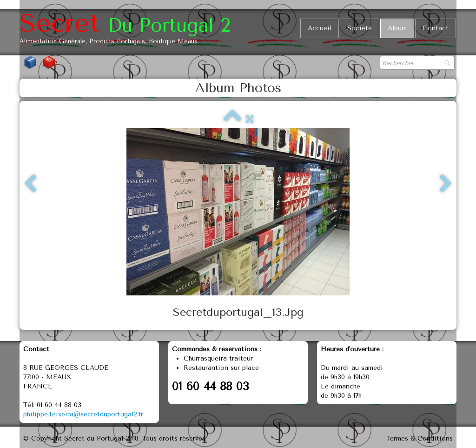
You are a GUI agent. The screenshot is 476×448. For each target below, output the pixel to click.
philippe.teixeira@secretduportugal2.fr (83, 414)
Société (360, 28)
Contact (436, 28)
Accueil (320, 28)
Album (397, 28)
